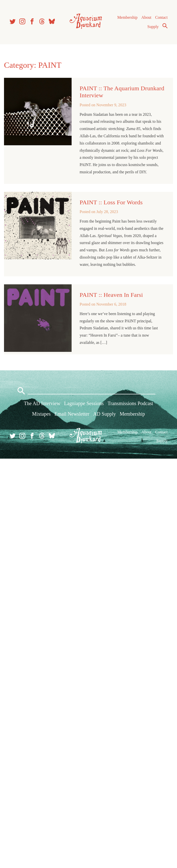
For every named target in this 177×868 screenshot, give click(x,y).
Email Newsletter (72, 414)
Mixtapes (41, 414)
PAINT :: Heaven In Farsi (111, 295)
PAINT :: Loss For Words (111, 202)
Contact (161, 17)
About (146, 17)
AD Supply (105, 414)
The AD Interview (42, 403)
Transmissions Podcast (130, 403)
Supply (153, 27)
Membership (127, 17)
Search (165, 26)
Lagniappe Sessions (84, 403)
